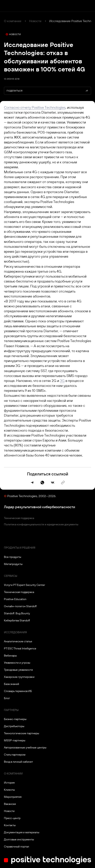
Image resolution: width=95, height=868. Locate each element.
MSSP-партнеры (15, 740)
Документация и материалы (22, 832)
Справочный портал (17, 846)
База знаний (12, 684)
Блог (7, 698)
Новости (35, 21)
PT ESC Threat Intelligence (20, 648)
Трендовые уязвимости (18, 670)
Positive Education (15, 599)
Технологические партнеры (21, 733)
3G (62, 381)
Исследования (15, 632)
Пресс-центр (12, 818)
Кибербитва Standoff (17, 620)
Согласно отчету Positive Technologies (35, 107)
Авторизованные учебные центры (25, 747)
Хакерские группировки (19, 677)
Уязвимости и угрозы (17, 663)
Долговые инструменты (19, 839)
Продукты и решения (20, 548)
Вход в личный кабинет (18, 762)
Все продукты (13, 557)
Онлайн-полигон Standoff (20, 606)
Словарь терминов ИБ (18, 691)
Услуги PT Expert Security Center (25, 585)
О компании (13, 21)
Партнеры (11, 710)
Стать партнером (15, 755)
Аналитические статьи (18, 641)
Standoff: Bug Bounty (17, 613)
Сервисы (11, 576)
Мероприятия (13, 797)
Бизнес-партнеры (15, 719)
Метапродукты (13, 564)
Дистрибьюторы (14, 726)
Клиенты (9, 790)
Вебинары (10, 656)
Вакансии (10, 804)
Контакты (10, 825)
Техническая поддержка (19, 518)
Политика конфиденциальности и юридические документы (41, 524)
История (9, 783)
